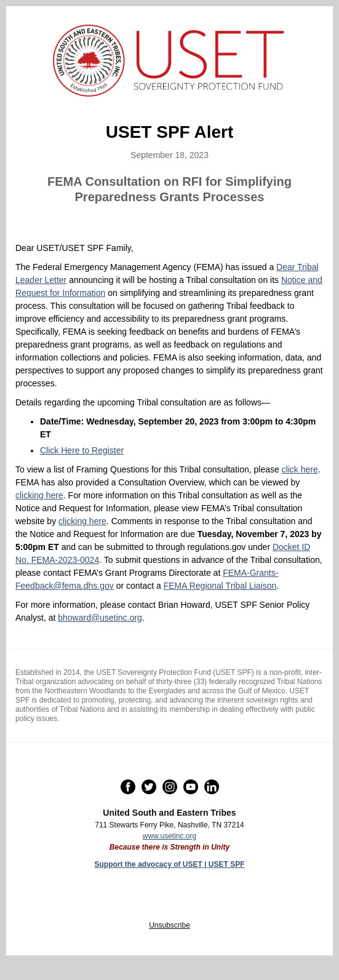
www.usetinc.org (169, 836)
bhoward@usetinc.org (100, 618)
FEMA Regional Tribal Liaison (220, 586)
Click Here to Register (82, 450)
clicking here (39, 495)
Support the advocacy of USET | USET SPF (169, 864)
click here (300, 469)
